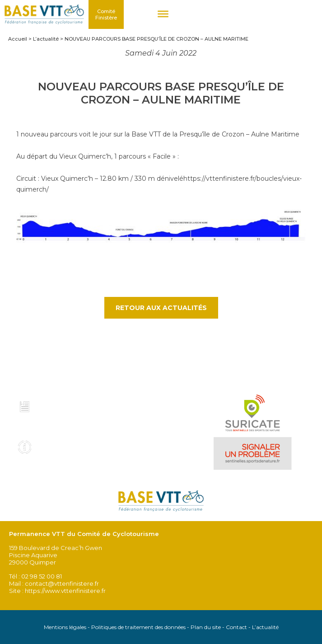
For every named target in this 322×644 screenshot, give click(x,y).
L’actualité (265, 627)
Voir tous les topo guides (60, 424)
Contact (236, 627)
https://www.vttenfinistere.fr (65, 591)
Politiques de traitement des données (138, 627)
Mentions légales (65, 627)
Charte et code (65, 404)
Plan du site (206, 627)
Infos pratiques (65, 444)
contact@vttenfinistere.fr (62, 583)
